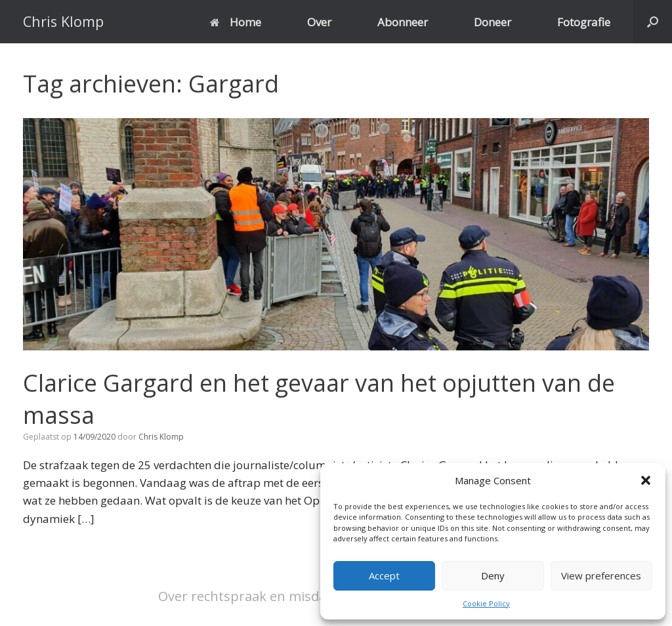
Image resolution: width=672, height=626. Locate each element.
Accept (384, 575)
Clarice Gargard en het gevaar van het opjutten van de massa (319, 399)
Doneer (493, 22)
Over (319, 22)
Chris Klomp (161, 437)
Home (236, 22)
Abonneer (403, 22)
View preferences (601, 575)
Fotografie (584, 22)
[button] (646, 480)
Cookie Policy (486, 603)
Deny (493, 575)
